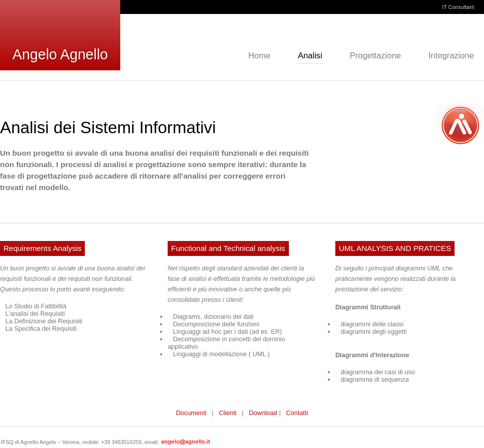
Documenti (191, 413)
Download (263, 413)
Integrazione (451, 56)
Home (259, 56)
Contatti (297, 413)
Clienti (228, 413)
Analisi (310, 56)
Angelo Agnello (60, 54)
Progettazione (375, 56)
